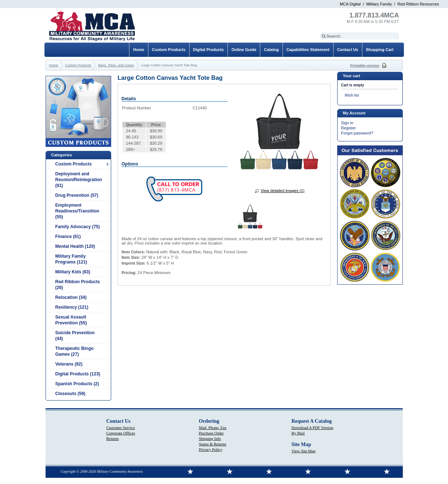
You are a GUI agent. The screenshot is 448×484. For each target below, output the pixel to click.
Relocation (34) (71, 297)
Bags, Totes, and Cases (116, 65)
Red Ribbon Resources (418, 4)
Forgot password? (357, 133)
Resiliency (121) (72, 307)
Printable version (365, 65)
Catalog (271, 50)
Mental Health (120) (75, 246)
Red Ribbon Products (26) (78, 285)
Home (139, 50)
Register (349, 128)
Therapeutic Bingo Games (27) (75, 351)
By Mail (298, 433)
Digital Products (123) (78, 374)
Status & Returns (213, 444)
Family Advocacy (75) (78, 227)
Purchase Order (211, 433)
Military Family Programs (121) (71, 259)
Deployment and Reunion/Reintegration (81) (79, 180)
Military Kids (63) (73, 272)
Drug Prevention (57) (77, 195)
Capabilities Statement (308, 50)
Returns (113, 438)
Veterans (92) (69, 364)
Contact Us (348, 50)
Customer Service (121, 428)
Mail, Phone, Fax (213, 428)
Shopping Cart (380, 50)
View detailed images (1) (283, 191)
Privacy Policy (211, 449)
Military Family (379, 4)
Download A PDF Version (312, 428)
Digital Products (209, 50)
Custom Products (74, 164)
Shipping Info (210, 438)
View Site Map (304, 451)
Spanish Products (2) (77, 384)
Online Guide (244, 50)
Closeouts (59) (71, 394)
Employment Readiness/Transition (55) (77, 211)
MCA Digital (350, 4)
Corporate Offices (121, 433)
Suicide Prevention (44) (75, 336)
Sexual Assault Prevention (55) (71, 320)
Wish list (352, 95)
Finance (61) (68, 237)
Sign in (347, 123)
